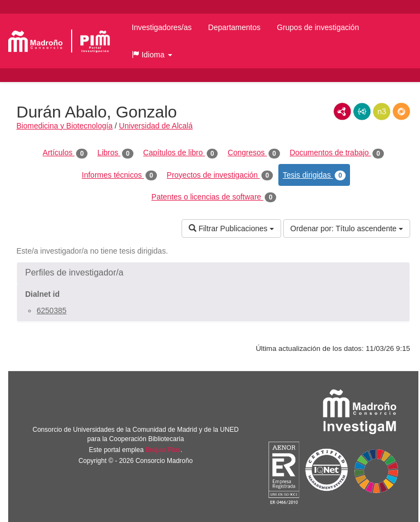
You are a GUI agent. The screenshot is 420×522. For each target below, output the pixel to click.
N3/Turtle (382, 112)
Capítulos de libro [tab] (181, 153)
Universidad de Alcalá (156, 126)
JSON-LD (362, 112)
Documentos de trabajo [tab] (337, 153)
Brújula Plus (163, 450)
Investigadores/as (162, 27)
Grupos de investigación (318, 27)
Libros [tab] (115, 153)
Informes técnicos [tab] (119, 175)
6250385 (52, 310)
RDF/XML (342, 112)
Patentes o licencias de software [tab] (214, 197)
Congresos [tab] (253, 153)
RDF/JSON (401, 112)
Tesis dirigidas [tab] (314, 175)
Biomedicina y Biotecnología (65, 126)
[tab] (213, 273)
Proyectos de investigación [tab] (220, 175)
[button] (152, 55)
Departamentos (235, 27)
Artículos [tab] (65, 153)
